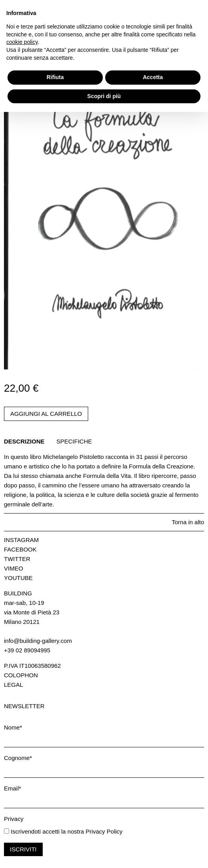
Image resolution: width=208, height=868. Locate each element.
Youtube (18, 578)
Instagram (21, 540)
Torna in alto (188, 522)
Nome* (13, 727)
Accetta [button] (153, 833)
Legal (13, 685)
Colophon (21, 675)
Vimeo (13, 568)
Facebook (20, 549)
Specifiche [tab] (74, 441)
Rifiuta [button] (55, 833)
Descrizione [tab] (24, 441)
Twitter (17, 559)
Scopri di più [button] (104, 852)
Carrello (18, 24)
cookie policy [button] (22, 798)
